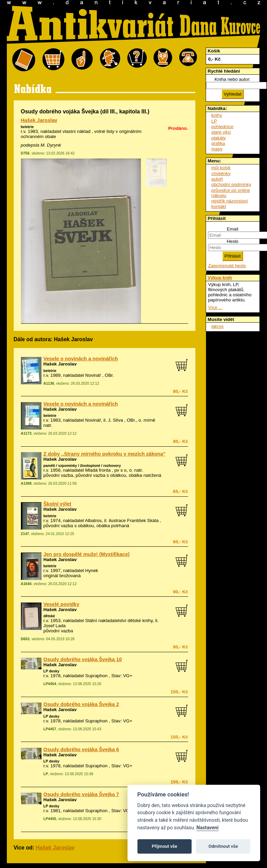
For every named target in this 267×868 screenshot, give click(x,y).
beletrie (27, 127)
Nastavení (208, 828)
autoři (217, 179)
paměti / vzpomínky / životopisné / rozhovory (82, 466)
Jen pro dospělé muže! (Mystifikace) (87, 554)
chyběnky (221, 173)
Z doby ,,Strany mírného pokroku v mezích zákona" (105, 454)
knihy (217, 115)
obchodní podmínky (231, 184)
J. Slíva (116, 420)
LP (214, 121)
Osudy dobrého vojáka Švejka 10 (83, 659)
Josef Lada (55, 626)
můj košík (221, 168)
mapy (217, 149)
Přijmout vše (165, 846)
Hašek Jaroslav (39, 120)
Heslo (232, 241)
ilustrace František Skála (133, 520)
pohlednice (222, 127)
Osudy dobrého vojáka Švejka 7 (81, 794)
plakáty (219, 138)
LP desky (52, 671)
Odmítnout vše (223, 846)
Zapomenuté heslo (227, 266)
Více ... (215, 307)
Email (233, 229)
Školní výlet (57, 504)
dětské (49, 616)
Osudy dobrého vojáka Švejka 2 (81, 704)
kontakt (219, 206)
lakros (218, 326)
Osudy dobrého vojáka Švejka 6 (81, 749)
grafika (218, 143)
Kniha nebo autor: (233, 79)
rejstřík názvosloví (230, 201)
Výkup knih (220, 278)
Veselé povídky (62, 604)
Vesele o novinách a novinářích (81, 359)
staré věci (221, 132)
